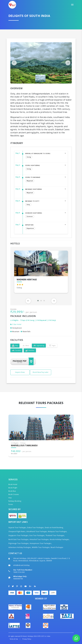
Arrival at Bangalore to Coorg (44, 156)
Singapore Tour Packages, (19, 535)
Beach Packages (57, 547)
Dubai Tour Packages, (36, 528)
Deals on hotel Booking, (54, 528)
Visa (10, 498)
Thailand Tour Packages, (55, 535)
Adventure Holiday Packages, (20, 547)
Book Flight (13, 488)
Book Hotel (13, 484)
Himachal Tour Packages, (39, 539)
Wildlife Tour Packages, (41, 547)
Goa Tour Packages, (37, 535)
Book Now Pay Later (41, 372)
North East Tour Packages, (19, 539)
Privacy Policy (27, 639)
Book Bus (12, 491)
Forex (11, 504)
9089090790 (18, 579)
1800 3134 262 (19, 572)
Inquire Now (20, 372)
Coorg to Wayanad (44, 180)
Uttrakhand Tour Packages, (37, 531)
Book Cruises (14, 494)
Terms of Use (14, 639)
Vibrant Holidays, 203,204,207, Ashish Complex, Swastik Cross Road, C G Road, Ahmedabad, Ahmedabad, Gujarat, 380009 (42, 560)
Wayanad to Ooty (44, 203)
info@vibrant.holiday (21, 565)
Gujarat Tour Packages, (18, 528)
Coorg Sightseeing (44, 168)
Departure (44, 227)
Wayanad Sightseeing (44, 192)
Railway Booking (15, 501)
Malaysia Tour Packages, (58, 531)
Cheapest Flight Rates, (17, 531)
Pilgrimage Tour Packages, (19, 543)
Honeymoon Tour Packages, (41, 543)
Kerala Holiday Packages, (60, 539)
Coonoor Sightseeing (44, 215)
